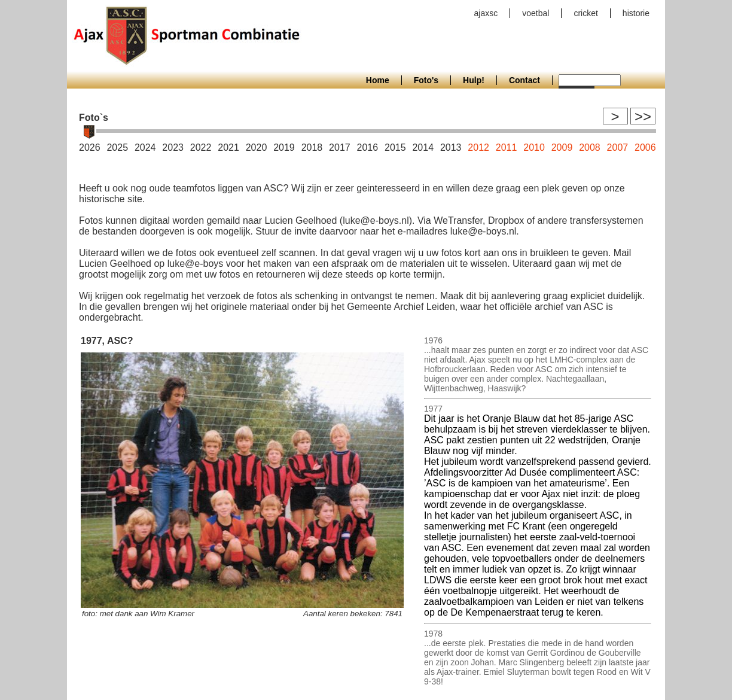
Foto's (426, 80)
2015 (395, 147)
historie (636, 13)
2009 (562, 147)
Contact (524, 80)
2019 (284, 147)
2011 (507, 147)
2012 (478, 147)
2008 (590, 147)
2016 (368, 147)
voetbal (536, 13)
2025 (117, 147)
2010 (534, 147)
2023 (173, 147)
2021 (228, 147)
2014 (423, 147)
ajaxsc (486, 13)
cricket (585, 13)
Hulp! (474, 80)
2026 (90, 147)
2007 (618, 147)
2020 (257, 147)
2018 (312, 147)
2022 (201, 147)
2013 (451, 147)
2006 (645, 147)
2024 (145, 147)
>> (643, 116)
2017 (340, 147)
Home (378, 80)
